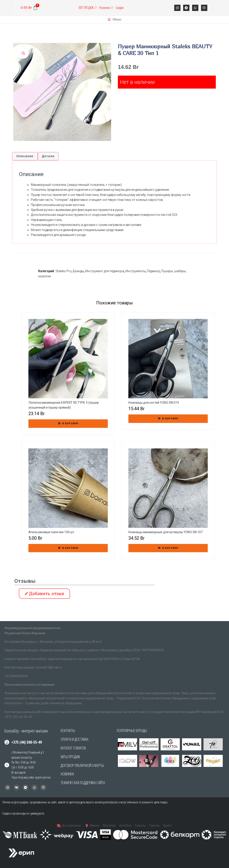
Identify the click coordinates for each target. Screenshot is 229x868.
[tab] (25, 156)
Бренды (78, 271)
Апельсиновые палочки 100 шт (51, 532)
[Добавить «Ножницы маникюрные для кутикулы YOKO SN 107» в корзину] (168, 548)
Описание (25, 156)
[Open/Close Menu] (115, 20)
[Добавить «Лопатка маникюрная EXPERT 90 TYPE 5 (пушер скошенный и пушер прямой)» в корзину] (68, 424)
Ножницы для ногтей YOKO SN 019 (154, 403)
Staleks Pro (64, 271)
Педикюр (153, 271)
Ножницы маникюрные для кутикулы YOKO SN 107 (165, 532)
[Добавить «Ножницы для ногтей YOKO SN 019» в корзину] (168, 419)
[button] (121, 761)
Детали (48, 156)
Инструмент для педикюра (105, 271)
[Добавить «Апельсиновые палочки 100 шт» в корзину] (68, 548)
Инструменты (136, 271)
